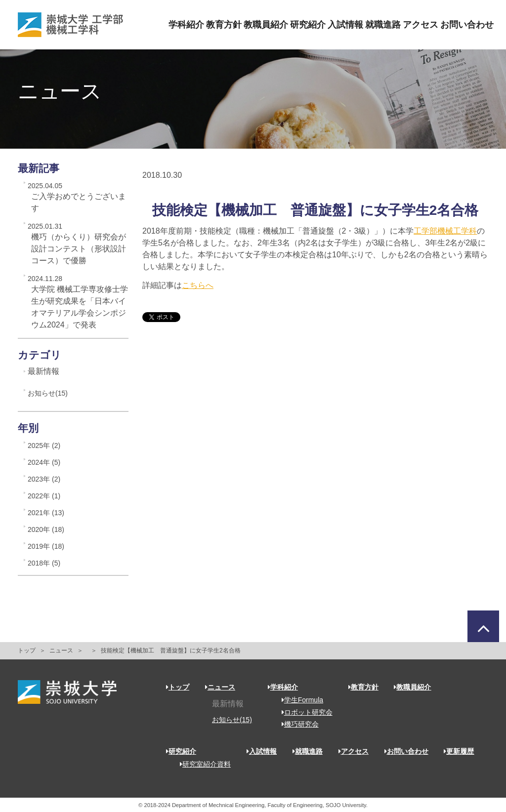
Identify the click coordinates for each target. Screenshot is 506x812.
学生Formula (299, 700)
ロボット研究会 (304, 712)
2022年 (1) (44, 496)
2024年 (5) (44, 462)
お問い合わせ (467, 25)
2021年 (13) (46, 513)
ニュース (61, 650)
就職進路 (383, 25)
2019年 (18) (46, 546)
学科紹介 (186, 25)
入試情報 (345, 25)
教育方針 (224, 25)
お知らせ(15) (48, 393)
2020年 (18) (46, 529)
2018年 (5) (44, 563)
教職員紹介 (266, 25)
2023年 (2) (44, 479)
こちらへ (198, 285)
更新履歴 (459, 751)
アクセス (421, 25)
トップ (27, 650)
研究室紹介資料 (202, 764)
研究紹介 (308, 25)
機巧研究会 (297, 724)
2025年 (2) (44, 446)
